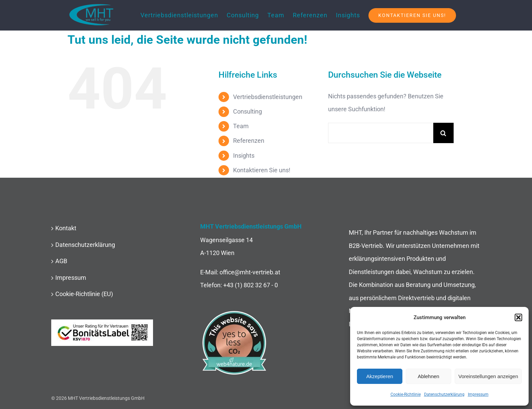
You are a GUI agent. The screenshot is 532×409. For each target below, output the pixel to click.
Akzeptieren (379, 376)
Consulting (248, 111)
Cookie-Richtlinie (406, 394)
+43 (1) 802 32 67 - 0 (251, 285)
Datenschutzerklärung (444, 394)
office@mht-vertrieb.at (250, 272)
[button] (518, 317)
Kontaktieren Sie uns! (262, 170)
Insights (244, 155)
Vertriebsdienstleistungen (268, 97)
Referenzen (249, 141)
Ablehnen (428, 376)
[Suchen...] (381, 133)
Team (241, 126)
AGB (61, 261)
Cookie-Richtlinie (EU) (84, 294)
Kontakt (66, 228)
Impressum (478, 394)
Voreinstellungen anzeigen (488, 376)
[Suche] (443, 133)
